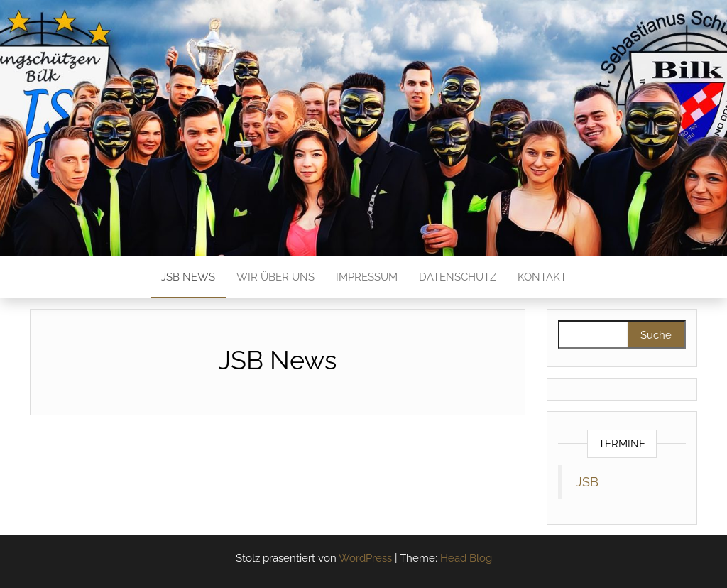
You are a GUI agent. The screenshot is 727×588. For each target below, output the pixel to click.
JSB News (188, 277)
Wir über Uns (275, 277)
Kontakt (542, 277)
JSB (587, 482)
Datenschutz (458, 277)
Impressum (367, 277)
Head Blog (466, 558)
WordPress (365, 558)
